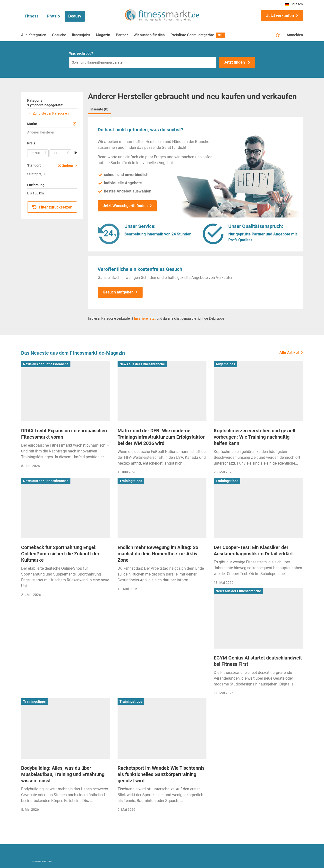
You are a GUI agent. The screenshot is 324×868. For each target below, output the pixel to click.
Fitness (32, 16)
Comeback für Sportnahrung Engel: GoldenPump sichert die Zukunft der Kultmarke (60, 554)
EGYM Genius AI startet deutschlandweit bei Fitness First (258, 661)
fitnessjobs (81, 35)
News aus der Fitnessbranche (46, 364)
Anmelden (295, 35)
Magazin (103, 35)
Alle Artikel (289, 353)
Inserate (99, 109)
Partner (122, 35)
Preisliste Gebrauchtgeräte (198, 35)
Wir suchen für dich (149, 35)
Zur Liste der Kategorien (48, 113)
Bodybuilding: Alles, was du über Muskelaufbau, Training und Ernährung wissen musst (63, 774)
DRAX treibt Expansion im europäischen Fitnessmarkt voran (64, 434)
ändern (68, 166)
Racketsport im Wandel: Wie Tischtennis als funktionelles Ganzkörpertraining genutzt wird (161, 774)
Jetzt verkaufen (280, 16)
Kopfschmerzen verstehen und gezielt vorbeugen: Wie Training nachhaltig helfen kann (255, 437)
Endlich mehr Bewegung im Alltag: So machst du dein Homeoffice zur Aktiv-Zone (158, 554)
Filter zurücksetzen (52, 207)
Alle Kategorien (34, 35)
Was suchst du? (81, 53)
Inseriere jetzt (145, 318)
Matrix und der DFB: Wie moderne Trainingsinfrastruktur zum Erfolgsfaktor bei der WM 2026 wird (161, 437)
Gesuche (59, 35)
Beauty (75, 16)
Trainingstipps (131, 481)
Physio (53, 16)
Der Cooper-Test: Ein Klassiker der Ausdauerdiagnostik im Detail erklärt (253, 551)
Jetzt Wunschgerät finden (125, 206)
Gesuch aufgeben (118, 292)
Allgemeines (225, 364)
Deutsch (294, 4)
